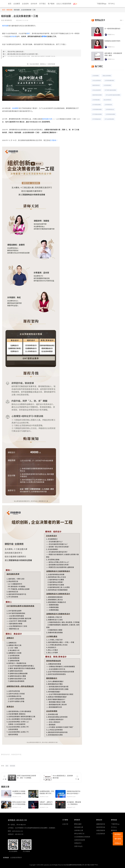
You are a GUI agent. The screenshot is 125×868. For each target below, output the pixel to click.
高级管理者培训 (96, 85)
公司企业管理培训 (97, 80)
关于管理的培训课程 (97, 114)
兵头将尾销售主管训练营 (82, 837)
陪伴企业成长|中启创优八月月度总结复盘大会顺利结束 (20, 803)
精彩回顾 (9, 10)
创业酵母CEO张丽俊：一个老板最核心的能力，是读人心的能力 (20, 793)
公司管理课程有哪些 (97, 109)
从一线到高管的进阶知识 (112, 29)
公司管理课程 (96, 76)
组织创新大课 (47, 119)
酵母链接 (114, 820)
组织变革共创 (101, 827)
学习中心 (112, 4)
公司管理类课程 (107, 85)
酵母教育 (77, 820)
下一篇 (77, 779)
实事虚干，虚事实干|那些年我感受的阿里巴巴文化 (47, 803)
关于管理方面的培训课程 (110, 90)
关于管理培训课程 (97, 105)
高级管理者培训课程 (97, 95)
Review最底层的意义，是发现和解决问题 (63, 777)
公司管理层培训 (108, 105)
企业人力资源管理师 (64, 4)
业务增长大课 (79, 830)
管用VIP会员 (78, 846)
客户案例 (51, 4)
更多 (121, 20)
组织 (28, 33)
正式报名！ (54, 140)
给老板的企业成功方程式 (112, 41)
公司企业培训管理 (97, 90)
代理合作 (118, 843)
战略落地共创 (101, 824)
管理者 (44, 36)
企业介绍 (65, 824)
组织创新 (5, 26)
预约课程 (118, 839)
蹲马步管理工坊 (79, 834)
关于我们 (42, 4)
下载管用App (102, 4)
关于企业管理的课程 (109, 119)
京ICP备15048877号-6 (91, 865)
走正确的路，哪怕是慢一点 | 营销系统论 (74, 803)
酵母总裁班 (78, 824)
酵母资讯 (114, 830)
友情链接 (6, 858)
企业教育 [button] (17, 4)
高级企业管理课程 (107, 76)
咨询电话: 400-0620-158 (17, 820)
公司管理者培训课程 (110, 114)
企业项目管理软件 (16, 858)
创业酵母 (15, 108)
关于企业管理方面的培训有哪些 (113, 95)
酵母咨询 (99, 820)
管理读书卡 (78, 843)
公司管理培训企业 (110, 109)
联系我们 (118, 834)
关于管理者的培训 (97, 119)
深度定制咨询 (101, 830)
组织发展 (13, 36)
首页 (10, 4)
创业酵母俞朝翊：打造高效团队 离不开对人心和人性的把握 (47, 793)
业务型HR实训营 (80, 840)
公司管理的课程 (96, 100)
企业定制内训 (101, 834)
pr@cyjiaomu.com (18, 831)
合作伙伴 (34, 4)
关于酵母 (65, 820)
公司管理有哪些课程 (109, 80)
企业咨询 (25, 4)
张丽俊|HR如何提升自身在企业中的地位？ (74, 792)
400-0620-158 (19, 834)
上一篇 (5, 779)
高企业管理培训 (107, 100)
